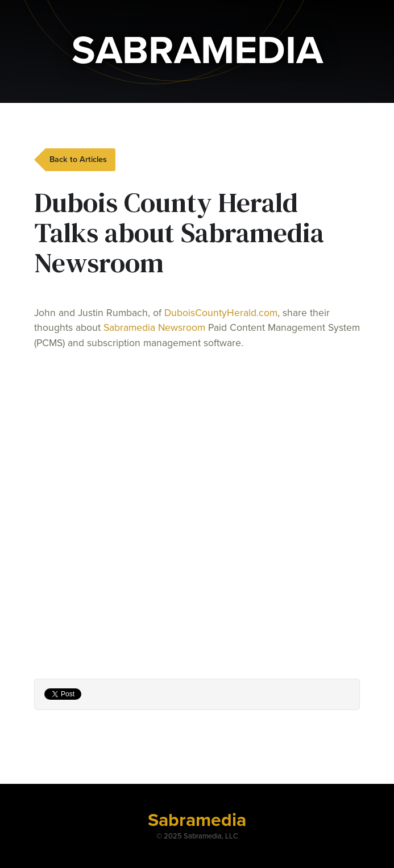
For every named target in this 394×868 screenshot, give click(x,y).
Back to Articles (78, 159)
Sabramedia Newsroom (154, 328)
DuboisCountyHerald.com (221, 313)
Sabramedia (197, 820)
